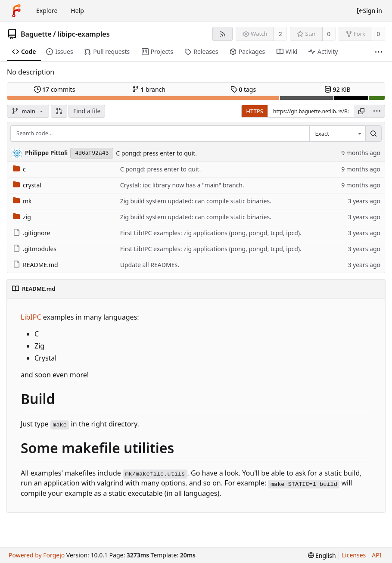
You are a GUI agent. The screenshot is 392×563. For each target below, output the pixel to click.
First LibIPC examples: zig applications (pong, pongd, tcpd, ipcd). (211, 233)
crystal (27, 185)
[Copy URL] (361, 111)
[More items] (379, 52)
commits (55, 89)
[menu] (377, 111)
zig (22, 217)
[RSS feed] (222, 34)
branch (149, 89)
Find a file (87, 111)
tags (243, 89)
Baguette (36, 34)
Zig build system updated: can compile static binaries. (196, 201)
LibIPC (31, 317)
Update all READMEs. (150, 265)
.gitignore (32, 233)
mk (22, 201)
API (376, 555)
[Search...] (373, 134)
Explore (47, 11)
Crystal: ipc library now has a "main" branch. (182, 185)
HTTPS (255, 111)
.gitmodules (35, 249)
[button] (59, 111)
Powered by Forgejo (37, 555)
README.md (36, 265)
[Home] (16, 11)
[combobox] (337, 134)
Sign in (369, 11)
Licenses (354, 555)
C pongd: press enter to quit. (156, 153)
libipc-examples (83, 34)
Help (77, 11)
